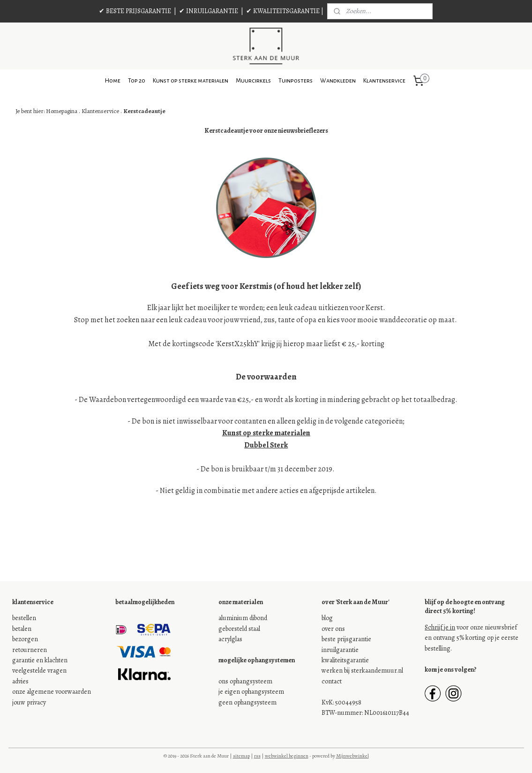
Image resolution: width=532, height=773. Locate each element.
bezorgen (25, 639)
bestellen (24, 618)
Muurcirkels (253, 81)
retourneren (30, 650)
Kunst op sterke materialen (191, 81)
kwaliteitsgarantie (345, 660)
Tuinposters (296, 81)
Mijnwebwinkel (352, 756)
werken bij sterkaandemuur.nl (362, 671)
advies (20, 681)
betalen (22, 629)
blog (327, 618)
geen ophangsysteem (247, 702)
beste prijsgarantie (346, 639)
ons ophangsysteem (245, 681)
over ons (333, 629)
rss (257, 756)
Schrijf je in (440, 627)
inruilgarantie (340, 650)
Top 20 (137, 81)
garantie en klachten (40, 660)
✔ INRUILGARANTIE (209, 11)
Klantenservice (384, 81)
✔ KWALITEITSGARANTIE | (285, 11)
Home (113, 81)
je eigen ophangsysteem (251, 692)
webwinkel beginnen (287, 756)
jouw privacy (29, 702)
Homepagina (61, 111)
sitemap (241, 756)
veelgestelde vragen (39, 671)
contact (332, 681)
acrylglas (230, 639)
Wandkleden (338, 81)
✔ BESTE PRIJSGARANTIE (135, 11)
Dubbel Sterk (266, 445)
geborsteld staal (239, 629)
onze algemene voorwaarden (52, 692)
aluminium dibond (243, 618)
